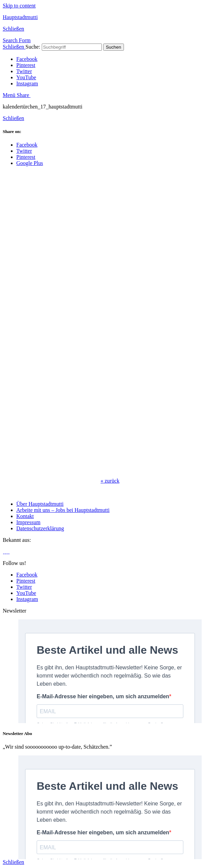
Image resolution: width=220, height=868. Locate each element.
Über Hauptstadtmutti (40, 504)
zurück (110, 481)
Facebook (27, 59)
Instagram (27, 84)
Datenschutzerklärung (40, 528)
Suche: (33, 47)
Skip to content (19, 6)
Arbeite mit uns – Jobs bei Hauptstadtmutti (63, 510)
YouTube (26, 77)
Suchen (114, 47)
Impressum (28, 522)
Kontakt (25, 516)
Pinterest (26, 65)
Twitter (24, 71)
